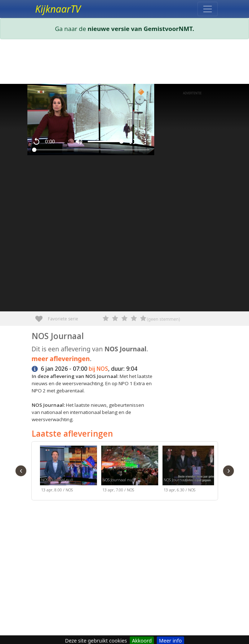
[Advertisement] (125, 63)
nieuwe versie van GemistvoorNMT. (141, 29)
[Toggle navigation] (208, 9)
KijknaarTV (58, 9)
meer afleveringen (61, 359)
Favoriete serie (42, 316)
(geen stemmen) (164, 319)
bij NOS (98, 369)
